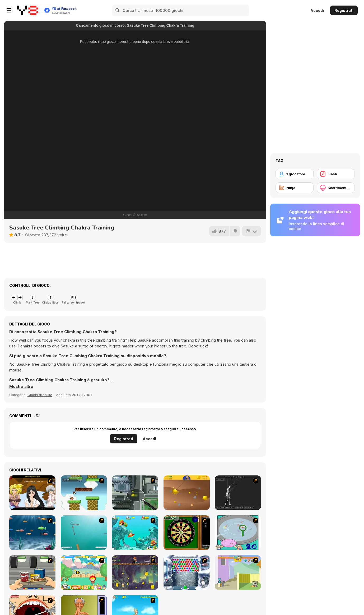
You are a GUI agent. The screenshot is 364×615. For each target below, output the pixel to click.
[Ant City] (135, 493)
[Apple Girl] (84, 573)
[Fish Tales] (135, 533)
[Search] (118, 10)
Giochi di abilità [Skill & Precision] (40, 395)
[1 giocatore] (295, 174)
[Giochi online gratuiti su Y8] (28, 10)
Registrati (344, 10)
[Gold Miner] (187, 493)
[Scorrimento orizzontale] (336, 188)
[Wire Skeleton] (238, 493)
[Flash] (336, 174)
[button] (21, 387)
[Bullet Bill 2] (84, 493)
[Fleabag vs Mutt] (238, 573)
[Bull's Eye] (187, 533)
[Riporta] (251, 231)
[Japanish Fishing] (238, 533)
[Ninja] (295, 188)
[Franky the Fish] (32, 533)
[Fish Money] (135, 573)
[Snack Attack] (32, 573)
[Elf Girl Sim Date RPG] (32, 493)
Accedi (317, 10)
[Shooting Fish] (84, 533)
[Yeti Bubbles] (187, 573)
